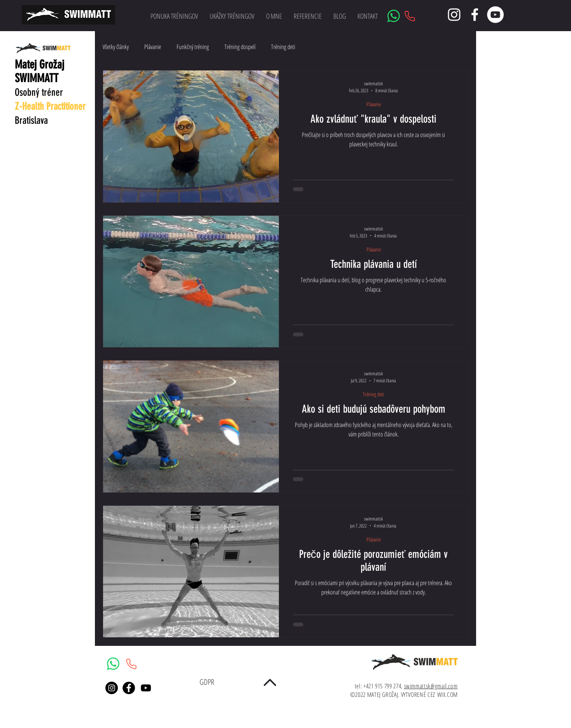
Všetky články (116, 47)
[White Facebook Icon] (475, 15)
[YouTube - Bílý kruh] (495, 15)
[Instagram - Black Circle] (112, 688)
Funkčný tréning (193, 47)
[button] (232, 16)
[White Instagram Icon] (454, 15)
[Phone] (410, 16)
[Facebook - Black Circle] (129, 688)
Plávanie (153, 47)
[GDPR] (207, 682)
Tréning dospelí (240, 47)
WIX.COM (448, 695)
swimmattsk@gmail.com (431, 686)
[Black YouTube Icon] (146, 688)
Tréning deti (283, 47)
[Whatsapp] (394, 16)
